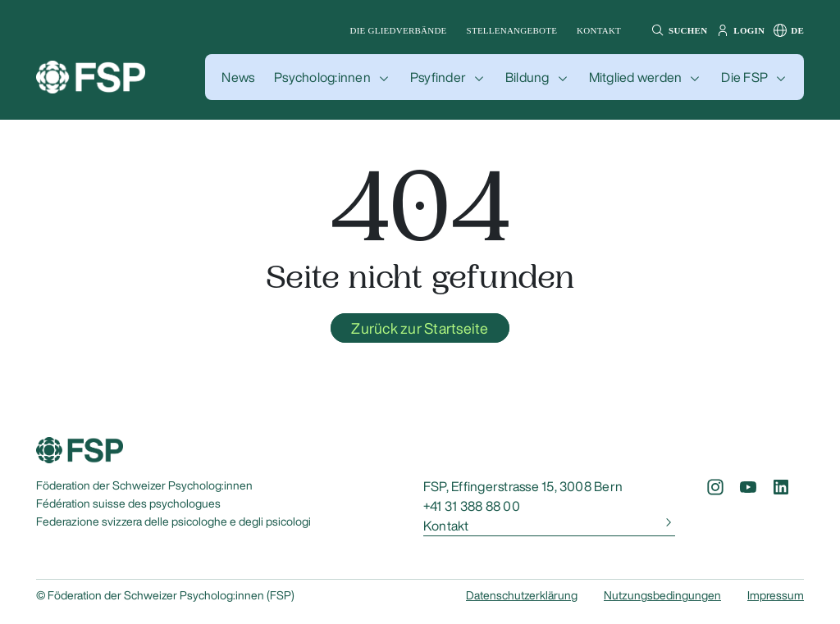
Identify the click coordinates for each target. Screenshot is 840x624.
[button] (677, 30)
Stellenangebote (512, 30)
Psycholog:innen (322, 77)
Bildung (527, 77)
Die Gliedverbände (399, 30)
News (238, 77)
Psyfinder (438, 77)
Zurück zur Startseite (420, 328)
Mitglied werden (636, 77)
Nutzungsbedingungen (662, 595)
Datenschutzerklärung (522, 595)
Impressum (776, 595)
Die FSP (744, 77)
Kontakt (599, 30)
